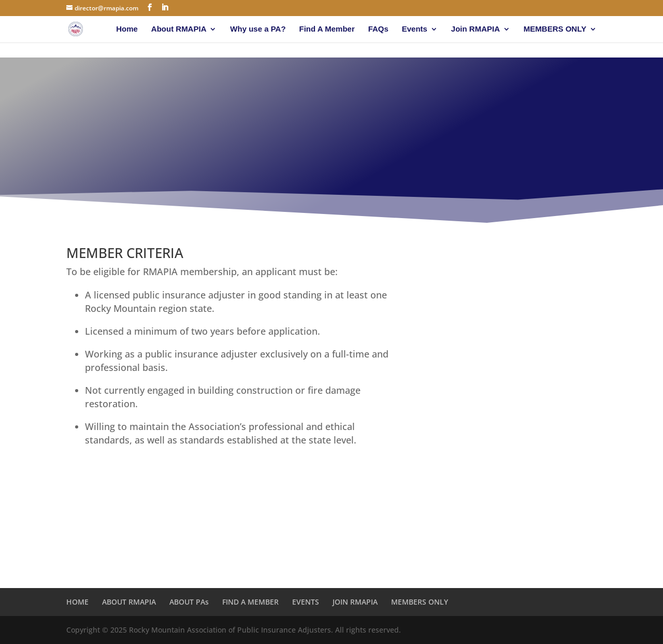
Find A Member (327, 29)
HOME (77, 602)
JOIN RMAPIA (355, 602)
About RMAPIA (179, 29)
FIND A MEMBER (250, 602)
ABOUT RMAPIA (129, 602)
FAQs (378, 29)
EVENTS (306, 602)
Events (415, 29)
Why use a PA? (258, 29)
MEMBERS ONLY (555, 29)
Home (127, 29)
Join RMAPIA (475, 29)
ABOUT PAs (189, 602)
